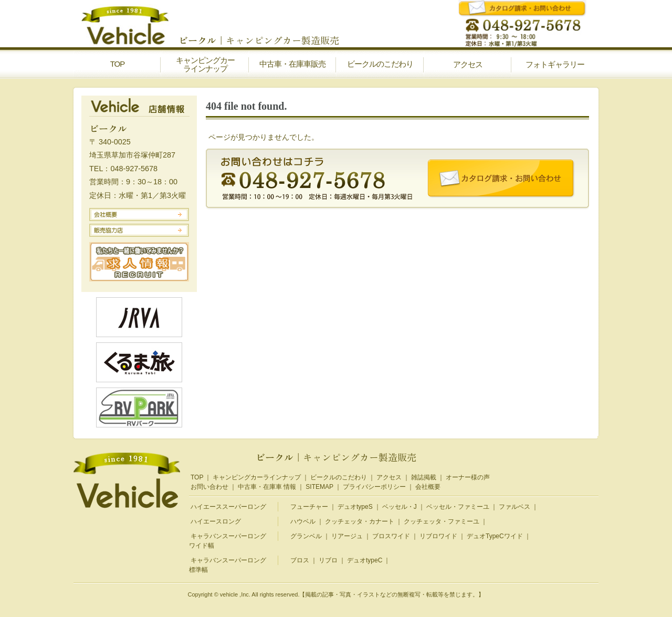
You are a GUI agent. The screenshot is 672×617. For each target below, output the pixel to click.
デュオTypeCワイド (495, 536)
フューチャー (309, 507)
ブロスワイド (391, 536)
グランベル (306, 536)
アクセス (389, 477)
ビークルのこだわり (380, 64)
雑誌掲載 (424, 477)
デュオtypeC (365, 560)
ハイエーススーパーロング (228, 507)
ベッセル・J (400, 507)
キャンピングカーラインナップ (257, 477)
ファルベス (514, 507)
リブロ (328, 560)
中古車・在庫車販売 (292, 64)
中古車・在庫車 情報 (267, 487)
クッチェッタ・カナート (360, 521)
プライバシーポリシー (374, 487)
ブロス (300, 560)
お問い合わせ (209, 487)
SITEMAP (319, 487)
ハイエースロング (216, 521)
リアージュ (347, 536)
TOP (118, 64)
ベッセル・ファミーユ (458, 507)
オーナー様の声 (468, 477)
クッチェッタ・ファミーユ (442, 521)
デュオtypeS (355, 507)
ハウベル (303, 521)
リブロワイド (438, 536)
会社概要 (428, 487)
